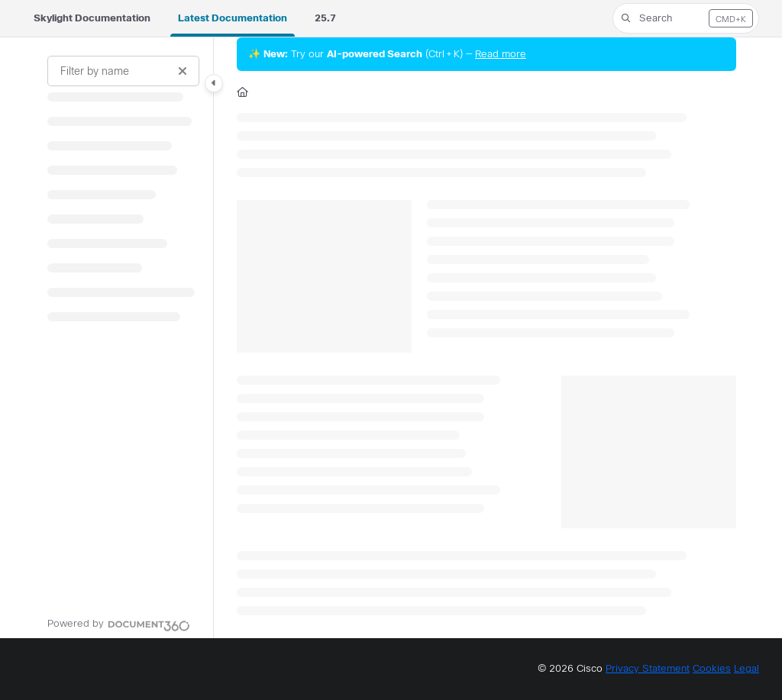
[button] (686, 18)
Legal (746, 668)
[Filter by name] (123, 71)
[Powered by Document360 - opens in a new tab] (119, 624)
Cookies (712, 668)
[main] (486, 338)
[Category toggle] (214, 83)
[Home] (242, 92)
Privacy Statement (648, 668)
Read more (501, 54)
